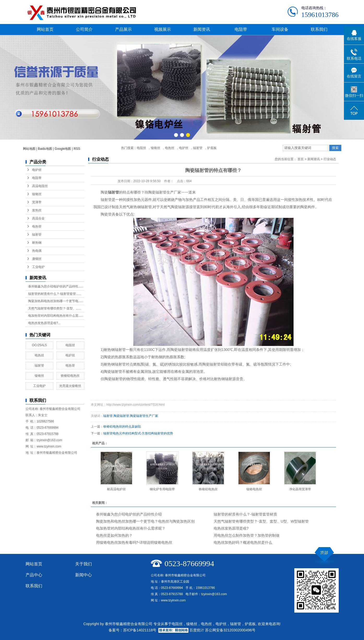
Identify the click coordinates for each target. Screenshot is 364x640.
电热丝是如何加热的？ (114, 535)
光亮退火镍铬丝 (70, 386)
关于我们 (83, 564)
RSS (77, 149)
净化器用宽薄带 (300, 489)
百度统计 (197, 630)
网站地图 (29, 149)
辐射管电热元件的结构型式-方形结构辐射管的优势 (138, 433)
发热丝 (37, 210)
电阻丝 (141, 148)
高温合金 (38, 218)
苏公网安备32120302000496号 (230, 630)
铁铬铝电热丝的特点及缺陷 (122, 427)
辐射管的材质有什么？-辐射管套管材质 (245, 514)
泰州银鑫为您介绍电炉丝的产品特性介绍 (129, 514)
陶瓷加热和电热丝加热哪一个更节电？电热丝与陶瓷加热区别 (145, 521)
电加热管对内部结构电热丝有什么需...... (56, 316)
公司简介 (84, 29)
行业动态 (330, 159)
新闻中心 (83, 575)
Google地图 (63, 149)
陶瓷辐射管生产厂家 (144, 416)
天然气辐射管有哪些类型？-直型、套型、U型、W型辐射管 (261, 521)
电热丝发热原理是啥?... (44, 323)
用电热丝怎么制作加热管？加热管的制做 (247, 535)
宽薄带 (37, 202)
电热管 (37, 226)
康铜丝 (37, 259)
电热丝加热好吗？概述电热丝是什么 (243, 542)
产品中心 (34, 575)
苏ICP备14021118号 (140, 630)
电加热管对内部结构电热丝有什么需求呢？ (131, 528)
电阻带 (241, 29)
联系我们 (319, 29)
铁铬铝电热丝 (70, 376)
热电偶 (37, 251)
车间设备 (280, 29)
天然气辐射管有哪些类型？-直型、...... (55, 308)
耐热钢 (37, 243)
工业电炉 (38, 267)
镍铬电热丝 (254, 489)
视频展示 (163, 29)
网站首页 (45, 29)
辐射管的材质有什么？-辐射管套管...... (55, 294)
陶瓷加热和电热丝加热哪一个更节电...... (56, 301)
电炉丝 (184, 148)
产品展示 (123, 29)
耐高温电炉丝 (116, 489)
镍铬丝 (156, 148)
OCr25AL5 (40, 345)
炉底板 (212, 148)
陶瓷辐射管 (121, 416)
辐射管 (198, 148)
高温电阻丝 (40, 186)
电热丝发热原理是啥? (231, 528)
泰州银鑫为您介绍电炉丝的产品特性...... (56, 286)
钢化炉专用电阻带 (162, 489)
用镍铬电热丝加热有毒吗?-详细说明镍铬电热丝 (134, 542)
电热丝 (170, 148)
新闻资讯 (202, 29)
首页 (301, 159)
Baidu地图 (45, 149)
